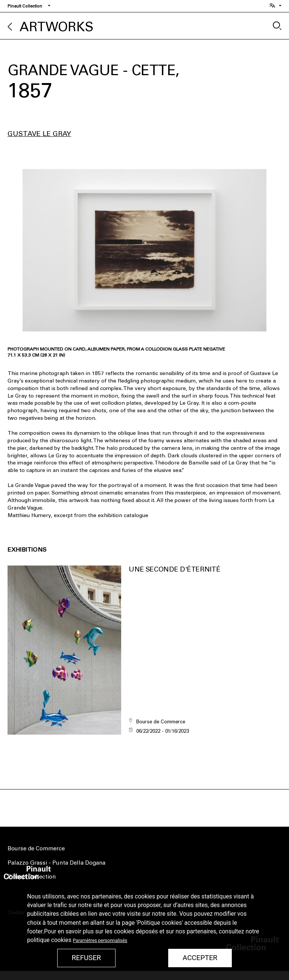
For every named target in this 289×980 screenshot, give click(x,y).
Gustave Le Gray (39, 134)
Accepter (200, 958)
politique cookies (49, 940)
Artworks (56, 27)
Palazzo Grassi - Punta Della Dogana (56, 863)
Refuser (86, 958)
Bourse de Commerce (36, 848)
